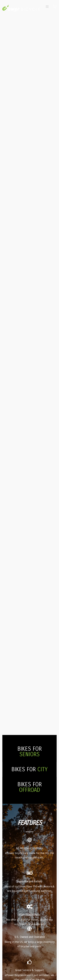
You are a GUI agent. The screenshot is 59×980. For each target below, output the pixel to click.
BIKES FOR (30, 752)
